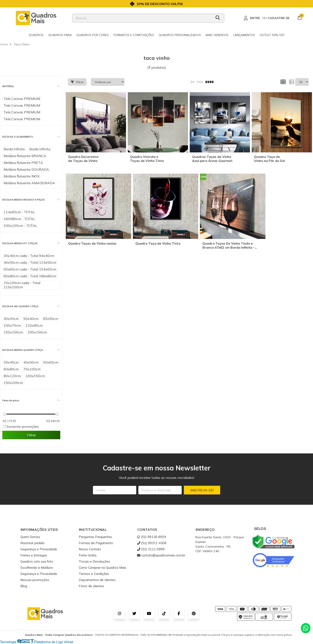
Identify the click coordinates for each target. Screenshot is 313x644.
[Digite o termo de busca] (142, 18)
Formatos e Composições (134, 35)
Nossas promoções (35, 580)
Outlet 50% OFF (272, 35)
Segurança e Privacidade (39, 549)
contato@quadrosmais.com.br (161, 555)
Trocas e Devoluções (94, 561)
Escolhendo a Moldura (36, 568)
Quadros (36, 35)
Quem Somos (30, 537)
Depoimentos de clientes (97, 580)
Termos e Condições (94, 574)
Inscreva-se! (202, 490)
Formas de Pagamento (96, 543)
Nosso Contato (90, 549)
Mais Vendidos (217, 35)
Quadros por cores (93, 35)
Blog (24, 586)
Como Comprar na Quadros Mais (102, 568)
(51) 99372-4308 (152, 543)
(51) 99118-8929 (152, 537)
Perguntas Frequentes (95, 537)
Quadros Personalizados (180, 35)
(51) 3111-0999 (151, 549)
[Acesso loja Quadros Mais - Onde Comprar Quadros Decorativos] (267, 18)
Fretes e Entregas (34, 555)
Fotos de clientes (91, 586)
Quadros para (60, 35)
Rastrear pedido (32, 543)
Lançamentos (244, 35)
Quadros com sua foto (37, 561)
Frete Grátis (88, 555)
